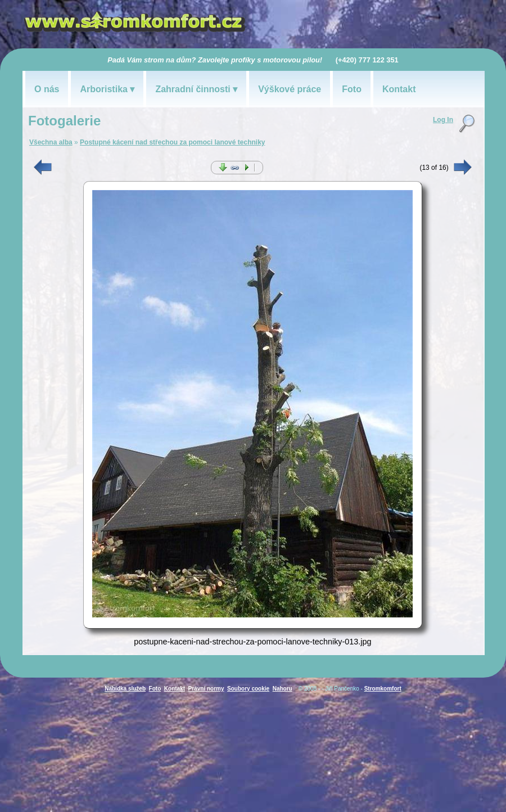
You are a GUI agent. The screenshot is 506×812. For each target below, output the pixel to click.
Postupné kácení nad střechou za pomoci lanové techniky (172, 142)
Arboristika (103, 89)
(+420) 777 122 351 (367, 60)
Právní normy (206, 689)
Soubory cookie (248, 689)
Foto (352, 89)
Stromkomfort (383, 689)
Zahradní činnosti (193, 89)
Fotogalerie (64, 121)
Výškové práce (290, 89)
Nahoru (283, 689)
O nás (47, 89)
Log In (443, 120)
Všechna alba (51, 142)
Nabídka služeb (125, 689)
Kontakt (399, 89)
